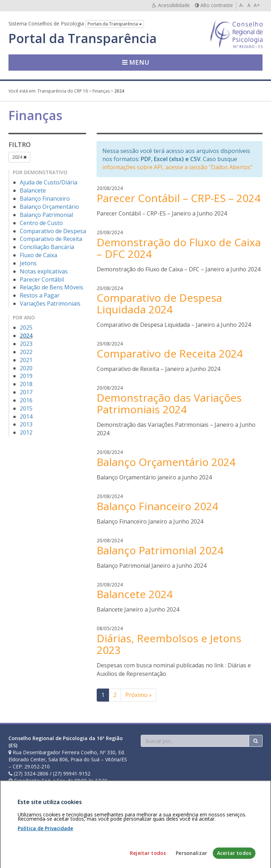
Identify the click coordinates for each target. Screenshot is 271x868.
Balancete (33, 190)
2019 (26, 376)
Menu (136, 62)
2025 (26, 327)
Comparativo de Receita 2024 (170, 353)
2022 (26, 352)
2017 (26, 392)
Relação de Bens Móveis (52, 287)
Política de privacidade (69, 827)
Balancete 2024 (135, 594)
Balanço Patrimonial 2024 (160, 550)
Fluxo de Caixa (38, 255)
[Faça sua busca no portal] (195, 741)
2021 (26, 360)
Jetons (28, 263)
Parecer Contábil (42, 279)
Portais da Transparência (115, 24)
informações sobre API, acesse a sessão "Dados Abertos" (177, 167)
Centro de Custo (41, 223)
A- (242, 5)
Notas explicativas (44, 271)
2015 (26, 408)
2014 (26, 417)
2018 (26, 384)
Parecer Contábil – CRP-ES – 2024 (179, 198)
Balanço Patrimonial (46, 215)
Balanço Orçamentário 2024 (166, 462)
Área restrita (26, 827)
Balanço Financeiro (45, 199)
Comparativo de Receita (51, 239)
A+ (257, 5)
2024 (19, 157)
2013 (26, 424)
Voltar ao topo (246, 827)
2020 (26, 368)
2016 (26, 400)
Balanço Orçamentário (49, 207)
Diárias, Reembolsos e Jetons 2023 (169, 644)
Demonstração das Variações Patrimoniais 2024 (169, 403)
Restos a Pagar (40, 295)
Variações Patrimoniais (50, 303)
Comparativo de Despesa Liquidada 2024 (159, 303)
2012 (26, 432)
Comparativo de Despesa (53, 231)
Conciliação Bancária (47, 247)
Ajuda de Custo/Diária (49, 182)
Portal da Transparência (83, 39)
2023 (26, 344)
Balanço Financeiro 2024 (157, 506)
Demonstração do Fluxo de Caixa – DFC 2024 (179, 248)
